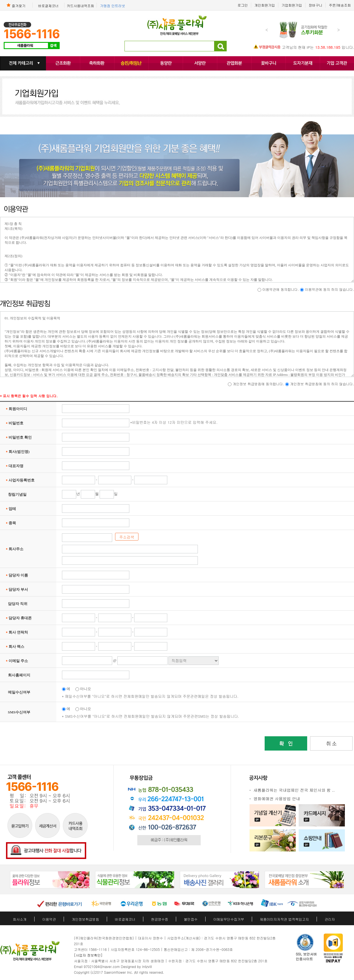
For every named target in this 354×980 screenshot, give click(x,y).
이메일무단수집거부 (229, 919)
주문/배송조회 (340, 5)
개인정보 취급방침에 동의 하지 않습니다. (322, 384)
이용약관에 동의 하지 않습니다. (329, 289)
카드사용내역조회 (81, 5)
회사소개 (20, 919)
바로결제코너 (48, 5)
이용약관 (49, 919)
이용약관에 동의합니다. (281, 289)
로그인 (243, 5)
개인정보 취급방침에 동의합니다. (259, 384)
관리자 (330, 919)
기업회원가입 (292, 5)
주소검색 (127, 537)
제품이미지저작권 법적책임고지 (284, 919)
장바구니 (315, 5)
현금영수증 (160, 919)
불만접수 (191, 919)
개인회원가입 (265, 5)
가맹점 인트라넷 (112, 5)
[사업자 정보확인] (88, 955)
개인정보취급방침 (85, 919)
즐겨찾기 (16, 5)
